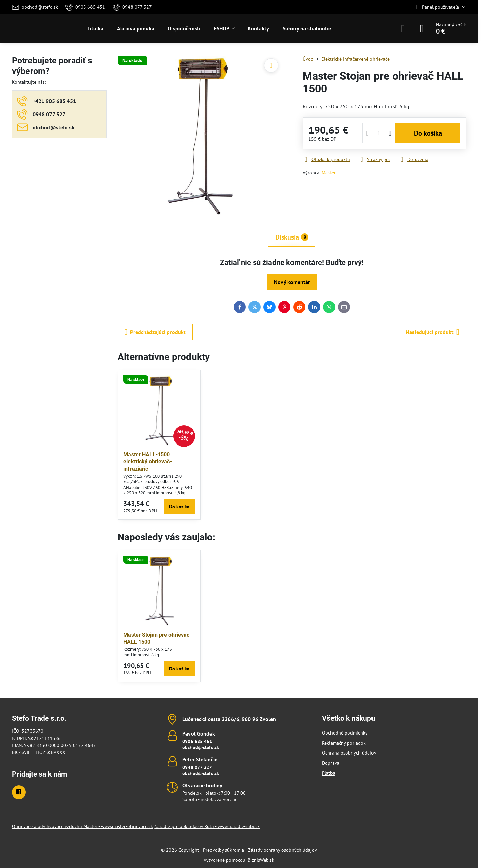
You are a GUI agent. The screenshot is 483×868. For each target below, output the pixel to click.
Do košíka (428, 133)
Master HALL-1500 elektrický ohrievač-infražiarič (148, 462)
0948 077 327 (197, 767)
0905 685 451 (197, 741)
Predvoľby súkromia (224, 850)
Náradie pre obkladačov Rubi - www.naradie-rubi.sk (207, 826)
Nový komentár (292, 282)
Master (329, 173)
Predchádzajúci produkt (155, 332)
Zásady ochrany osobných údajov (283, 850)
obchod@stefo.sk (201, 747)
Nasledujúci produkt (432, 332)
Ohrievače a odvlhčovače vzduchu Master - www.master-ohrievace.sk (82, 826)
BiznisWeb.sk (261, 860)
